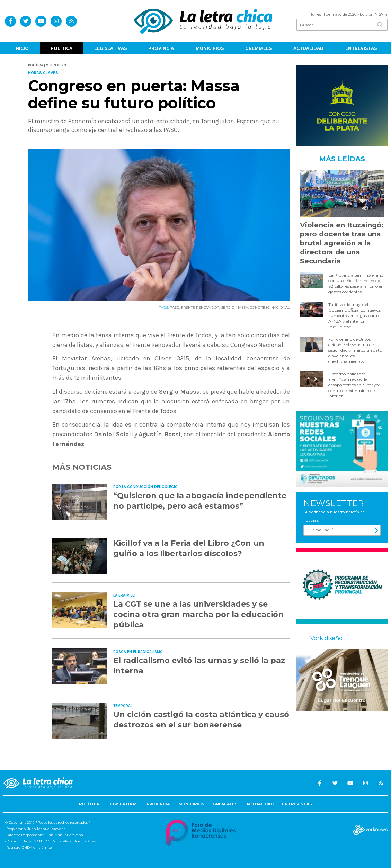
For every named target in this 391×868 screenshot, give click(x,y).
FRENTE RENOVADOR (200, 308)
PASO (175, 308)
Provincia (161, 48)
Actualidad (308, 48)
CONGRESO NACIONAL (270, 308)
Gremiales (258, 48)
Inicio (21, 48)
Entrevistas (361, 48)
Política (61, 48)
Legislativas (110, 48)
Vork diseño (326, 638)
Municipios (210, 48)
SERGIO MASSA (234, 308)
